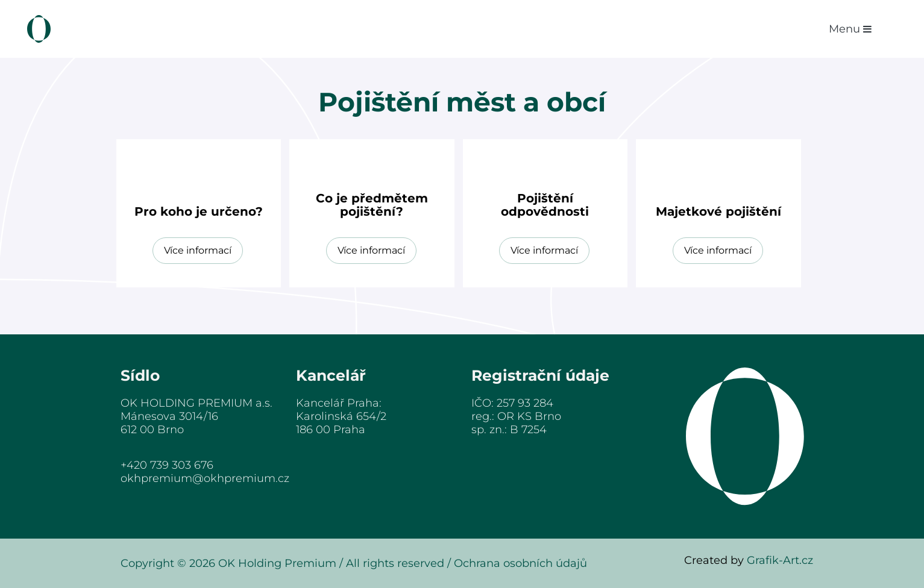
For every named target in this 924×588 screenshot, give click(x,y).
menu (850, 29)
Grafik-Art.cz (780, 560)
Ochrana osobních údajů (520, 563)
